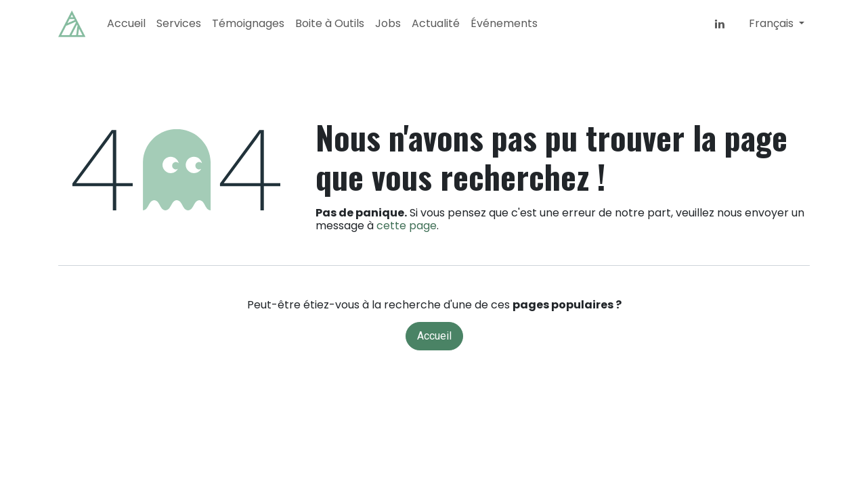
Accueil (434, 336)
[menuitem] (126, 23)
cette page (407, 226)
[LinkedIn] (720, 24)
